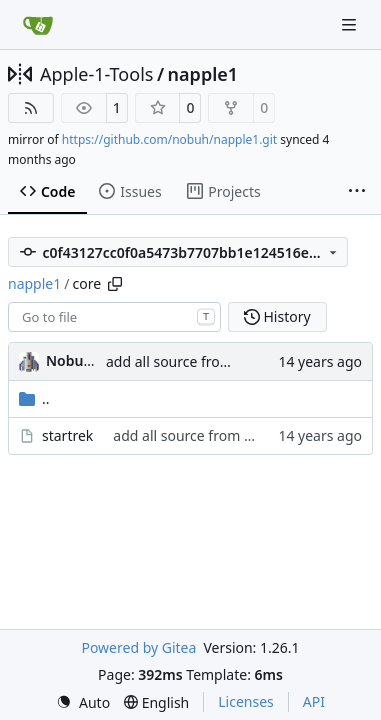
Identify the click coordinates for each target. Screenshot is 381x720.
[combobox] (114, 317)
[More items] (357, 192)
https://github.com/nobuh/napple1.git (169, 139)
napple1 (203, 74)
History (277, 316)
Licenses (246, 701)
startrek (67, 435)
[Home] (38, 25)
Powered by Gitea (138, 647)
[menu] (83, 702)
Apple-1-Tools (96, 74)
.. (34, 398)
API (314, 701)
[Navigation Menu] (351, 24)
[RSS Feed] (31, 108)
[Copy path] (115, 284)
